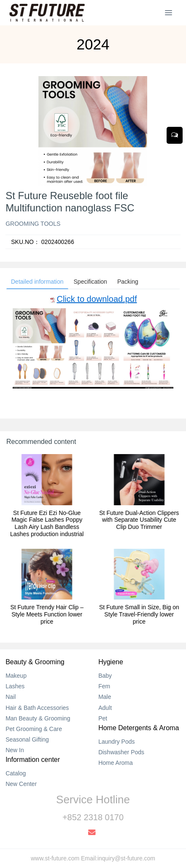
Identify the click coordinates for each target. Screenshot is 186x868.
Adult (105, 708)
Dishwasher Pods (121, 752)
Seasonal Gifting (27, 739)
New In (15, 750)
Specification (90, 282)
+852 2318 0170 (93, 817)
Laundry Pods (116, 742)
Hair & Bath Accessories (37, 708)
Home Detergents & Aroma (139, 728)
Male (105, 697)
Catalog (16, 773)
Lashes (15, 686)
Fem (104, 686)
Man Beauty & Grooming (38, 718)
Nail (11, 697)
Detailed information (37, 282)
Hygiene (111, 662)
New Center (21, 784)
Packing (128, 282)
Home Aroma (116, 763)
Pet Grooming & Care (34, 729)
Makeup (16, 676)
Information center (33, 760)
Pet (103, 718)
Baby (105, 676)
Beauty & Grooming (35, 662)
